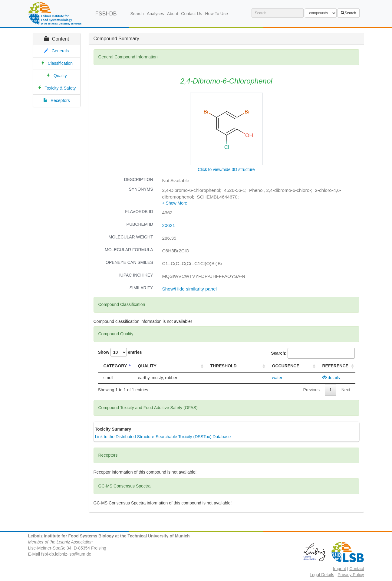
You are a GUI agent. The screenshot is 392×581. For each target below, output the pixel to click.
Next (346, 390)
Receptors (60, 100)
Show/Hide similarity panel (190, 289)
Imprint (339, 569)
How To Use (217, 14)
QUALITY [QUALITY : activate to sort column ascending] (147, 366)
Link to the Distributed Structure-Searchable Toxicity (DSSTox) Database (163, 437)
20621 (169, 225)
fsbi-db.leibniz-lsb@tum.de (66, 554)
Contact (357, 569)
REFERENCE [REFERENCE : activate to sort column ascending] (335, 366)
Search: (313, 353)
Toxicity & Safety (60, 88)
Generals (60, 51)
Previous (311, 390)
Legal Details (322, 575)
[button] (175, 203)
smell (109, 378)
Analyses (155, 14)
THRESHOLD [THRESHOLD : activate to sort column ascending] (224, 366)
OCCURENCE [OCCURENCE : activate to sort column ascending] (286, 366)
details (331, 378)
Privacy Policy (351, 575)
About (173, 14)
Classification (60, 63)
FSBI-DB (106, 14)
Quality (60, 76)
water (277, 378)
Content (57, 39)
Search (137, 14)
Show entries (120, 352)
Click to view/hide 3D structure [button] (226, 169)
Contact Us (191, 14)
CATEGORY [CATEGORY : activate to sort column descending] (115, 366)
